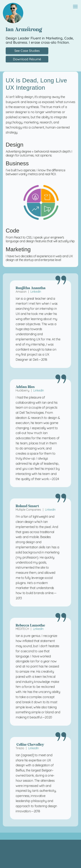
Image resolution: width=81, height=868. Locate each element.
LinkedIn (36, 292)
